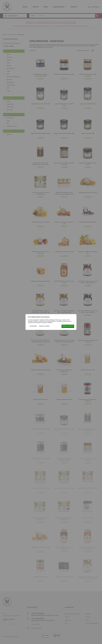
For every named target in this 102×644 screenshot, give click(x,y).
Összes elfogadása (68, 326)
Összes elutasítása (44, 326)
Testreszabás (33, 326)
